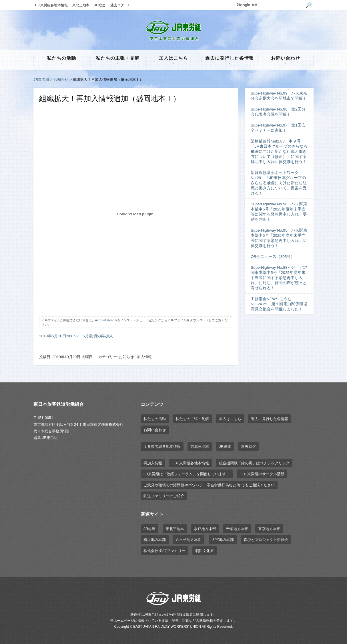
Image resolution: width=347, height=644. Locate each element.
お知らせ (61, 80)
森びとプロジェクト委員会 (266, 540)
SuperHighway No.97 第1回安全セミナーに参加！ (278, 128)
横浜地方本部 (155, 540)
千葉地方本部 (237, 529)
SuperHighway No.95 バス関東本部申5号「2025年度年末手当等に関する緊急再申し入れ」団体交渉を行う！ (279, 238)
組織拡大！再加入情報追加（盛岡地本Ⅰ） (110, 99)
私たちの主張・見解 (118, 58)
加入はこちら (173, 58)
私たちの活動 (61, 58)
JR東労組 (41, 80)
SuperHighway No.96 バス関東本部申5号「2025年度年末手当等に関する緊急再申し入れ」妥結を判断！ (279, 212)
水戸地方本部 (205, 529)
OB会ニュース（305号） (273, 257)
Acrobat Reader (106, 320)
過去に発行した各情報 (230, 58)
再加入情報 (153, 463)
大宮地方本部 (223, 540)
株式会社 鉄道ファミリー (164, 551)
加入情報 (144, 357)
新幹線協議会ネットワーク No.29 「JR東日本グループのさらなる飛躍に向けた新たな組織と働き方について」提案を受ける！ (279, 183)
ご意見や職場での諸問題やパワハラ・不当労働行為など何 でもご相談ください (209, 485)
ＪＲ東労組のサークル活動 (262, 474)
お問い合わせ (286, 58)
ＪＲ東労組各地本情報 (51, 5)
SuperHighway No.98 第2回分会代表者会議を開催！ (278, 112)
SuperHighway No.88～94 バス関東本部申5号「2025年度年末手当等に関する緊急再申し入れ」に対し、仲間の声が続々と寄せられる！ (279, 278)
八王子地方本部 (189, 540)
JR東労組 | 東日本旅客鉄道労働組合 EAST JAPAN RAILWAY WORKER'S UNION (173, 31)
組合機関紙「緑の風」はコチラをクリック (254, 463)
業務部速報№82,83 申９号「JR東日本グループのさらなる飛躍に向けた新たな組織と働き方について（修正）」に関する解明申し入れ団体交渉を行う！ (279, 152)
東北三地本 (81, 5)
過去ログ (117, 5)
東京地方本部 (269, 529)
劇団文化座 (205, 551)
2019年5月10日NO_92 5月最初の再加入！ (78, 336)
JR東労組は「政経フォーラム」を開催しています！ (187, 474)
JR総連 (100, 5)
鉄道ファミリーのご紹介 (164, 496)
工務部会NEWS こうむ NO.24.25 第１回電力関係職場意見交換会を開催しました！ (279, 304)
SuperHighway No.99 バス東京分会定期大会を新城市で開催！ (279, 96)
